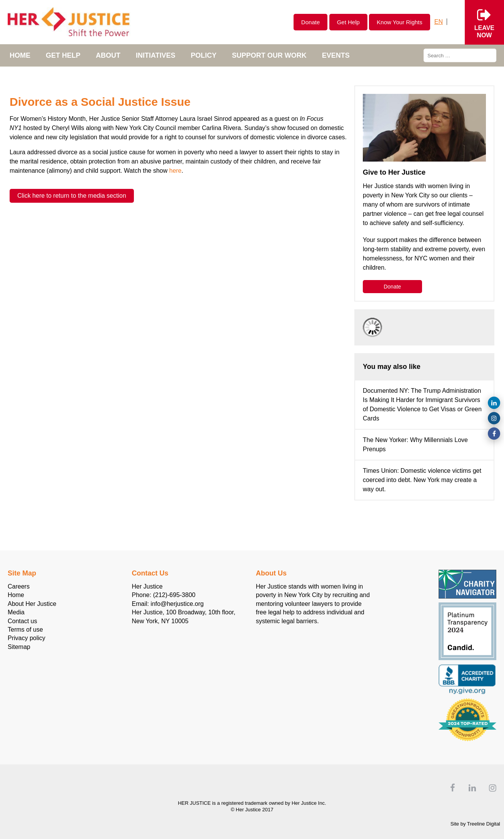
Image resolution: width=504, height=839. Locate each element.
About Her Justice (32, 604)
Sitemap (19, 647)
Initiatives (156, 55)
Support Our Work (269, 55)
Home (20, 55)
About (108, 55)
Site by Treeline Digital (475, 824)
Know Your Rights (399, 22)
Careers (19, 586)
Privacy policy (27, 638)
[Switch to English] (439, 22)
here (175, 171)
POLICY (204, 55)
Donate (310, 22)
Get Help (348, 22)
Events (336, 55)
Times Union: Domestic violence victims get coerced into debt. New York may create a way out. (422, 480)
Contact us (22, 621)
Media (16, 612)
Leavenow (484, 22)
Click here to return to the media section (72, 196)
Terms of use (25, 630)
